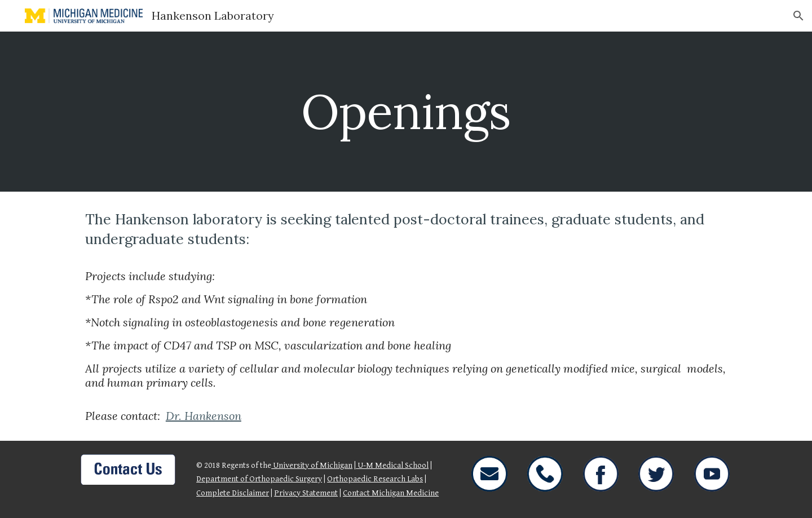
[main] (406, 111)
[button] (798, 16)
